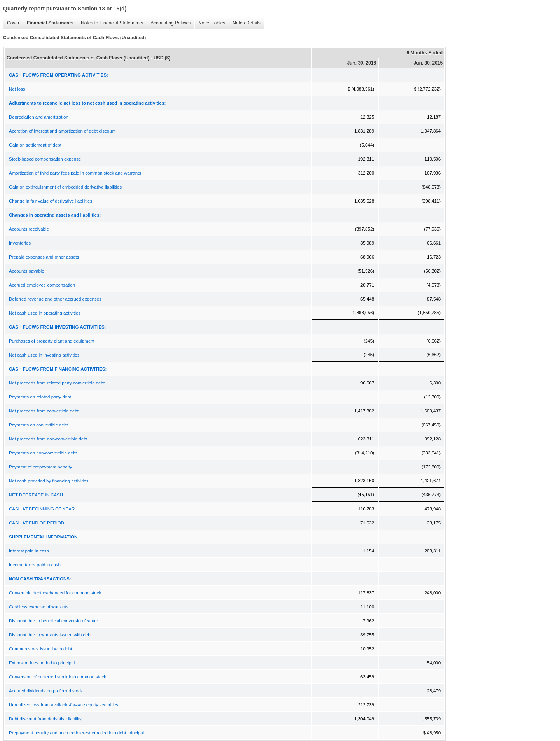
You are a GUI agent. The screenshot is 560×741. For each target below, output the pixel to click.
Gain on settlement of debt (35, 145)
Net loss (17, 89)
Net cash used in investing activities (44, 355)
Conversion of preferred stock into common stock (58, 677)
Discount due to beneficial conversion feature (54, 621)
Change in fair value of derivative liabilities (51, 201)
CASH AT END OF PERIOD (37, 523)
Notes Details (244, 23)
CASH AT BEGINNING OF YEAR (42, 509)
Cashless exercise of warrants (39, 607)
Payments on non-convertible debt (43, 453)
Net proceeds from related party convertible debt (57, 383)
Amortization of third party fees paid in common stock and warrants (75, 173)
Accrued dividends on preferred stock (46, 691)
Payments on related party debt (40, 397)
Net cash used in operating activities (45, 313)
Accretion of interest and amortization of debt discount (62, 131)
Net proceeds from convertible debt (44, 411)
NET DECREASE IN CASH (36, 495)
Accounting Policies (169, 23)
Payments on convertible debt (38, 425)
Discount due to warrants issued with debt (50, 635)
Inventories (20, 243)
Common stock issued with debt (40, 649)
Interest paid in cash (29, 551)
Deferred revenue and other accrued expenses (55, 299)
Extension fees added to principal (42, 663)
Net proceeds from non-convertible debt (48, 439)
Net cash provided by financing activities (49, 481)
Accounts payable (27, 271)
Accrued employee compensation (42, 285)
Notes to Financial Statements (110, 23)
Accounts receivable (29, 229)
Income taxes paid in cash (35, 565)
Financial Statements (48, 23)
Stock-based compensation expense (45, 159)
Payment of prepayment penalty (40, 467)
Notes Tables (210, 23)
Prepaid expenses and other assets (44, 257)
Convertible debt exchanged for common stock (55, 593)
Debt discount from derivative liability (45, 719)
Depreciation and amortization (39, 117)
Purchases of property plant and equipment (52, 341)
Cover (11, 23)
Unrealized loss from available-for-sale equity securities (64, 705)
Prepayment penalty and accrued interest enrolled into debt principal (76, 733)
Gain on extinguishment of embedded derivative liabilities (65, 187)
